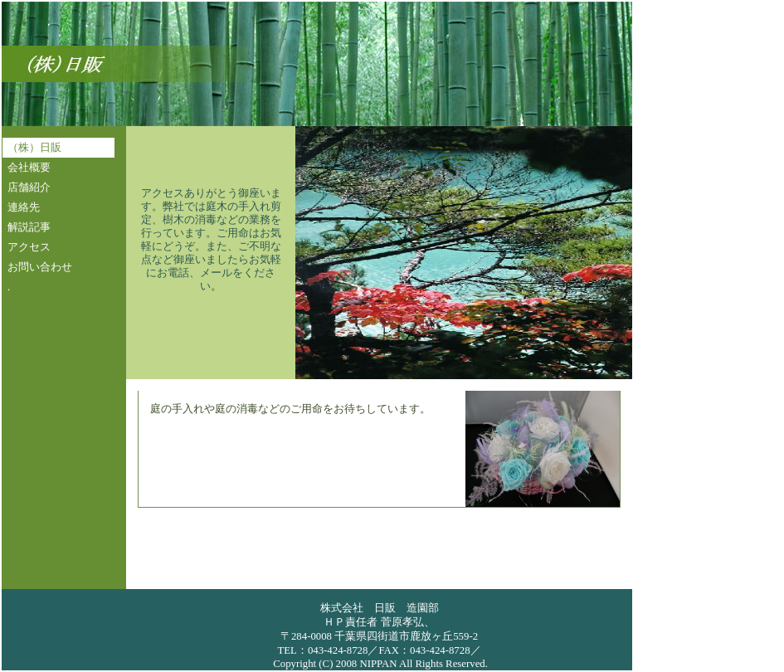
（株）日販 (34, 148)
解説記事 (29, 227)
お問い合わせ (40, 267)
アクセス (29, 247)
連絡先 (24, 207)
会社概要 (29, 168)
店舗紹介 (29, 187)
